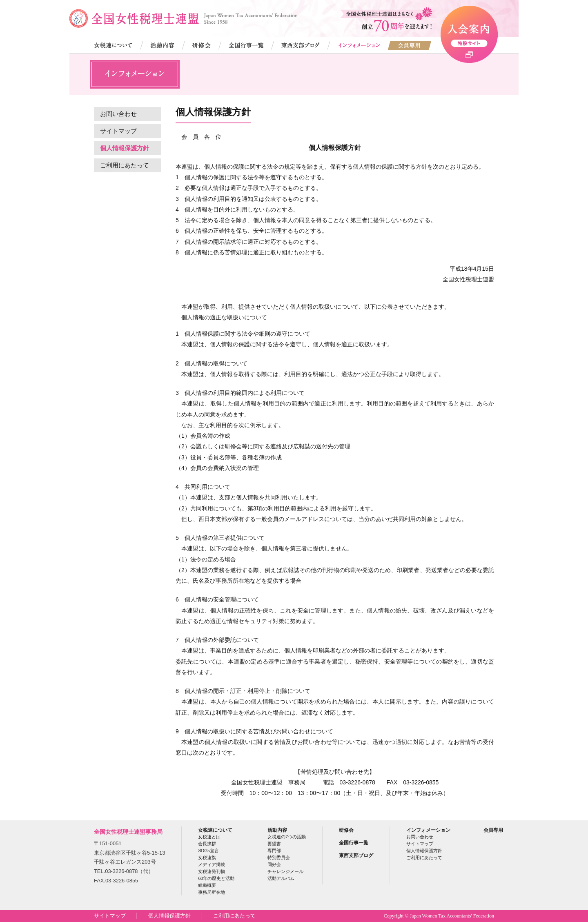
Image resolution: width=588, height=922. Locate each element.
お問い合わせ (118, 114)
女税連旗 (207, 857)
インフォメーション (428, 830)
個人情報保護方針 (125, 148)
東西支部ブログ (356, 855)
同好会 (274, 864)
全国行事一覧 (354, 843)
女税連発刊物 (212, 871)
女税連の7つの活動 (287, 837)
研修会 (346, 830)
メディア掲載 (212, 864)
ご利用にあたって (125, 165)
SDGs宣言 (208, 851)
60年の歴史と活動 (216, 878)
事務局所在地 (212, 892)
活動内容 (277, 830)
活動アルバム (281, 878)
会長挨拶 (207, 844)
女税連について (215, 830)
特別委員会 (279, 857)
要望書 (274, 844)
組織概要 (207, 885)
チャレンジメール (285, 871)
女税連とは (209, 837)
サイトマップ (118, 131)
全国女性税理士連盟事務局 (128, 832)
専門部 (274, 851)
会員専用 (493, 830)
